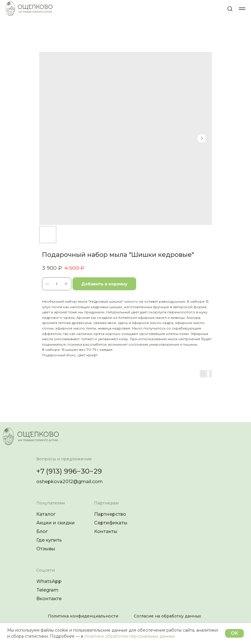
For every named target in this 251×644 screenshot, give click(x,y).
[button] (230, 9)
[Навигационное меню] (242, 9)
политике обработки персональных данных (130, 636)
